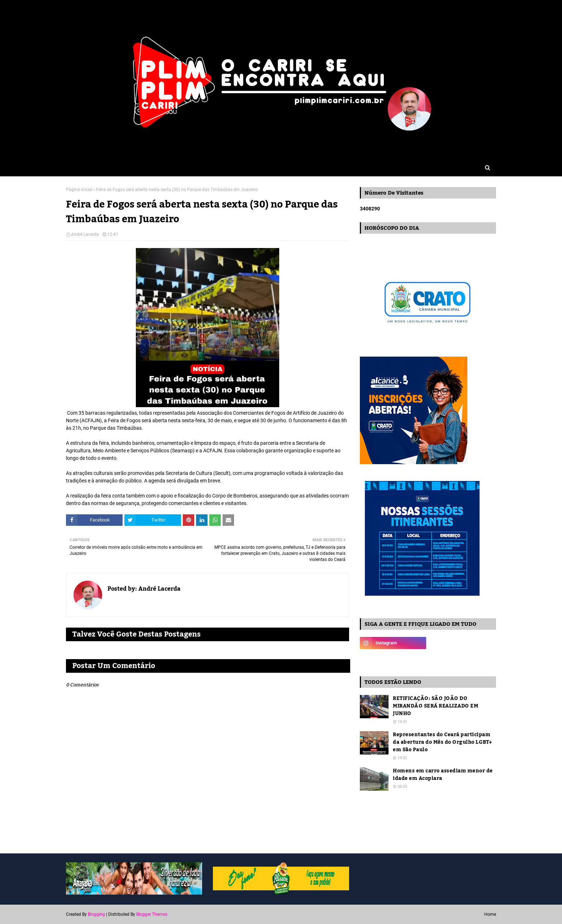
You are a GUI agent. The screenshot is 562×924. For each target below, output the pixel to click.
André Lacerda (85, 234)
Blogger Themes (152, 914)
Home (490, 914)
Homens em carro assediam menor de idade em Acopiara (443, 775)
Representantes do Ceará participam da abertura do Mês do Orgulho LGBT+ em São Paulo (443, 742)
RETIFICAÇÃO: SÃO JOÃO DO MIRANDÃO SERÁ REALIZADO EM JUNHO (435, 706)
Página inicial (79, 190)
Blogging (96, 914)
